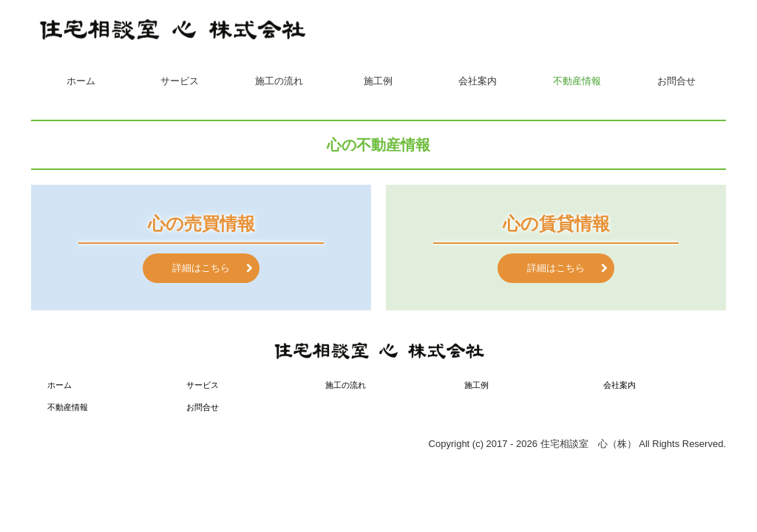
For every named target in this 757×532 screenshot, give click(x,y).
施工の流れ (279, 81)
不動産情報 (577, 81)
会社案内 (478, 81)
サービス (180, 81)
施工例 (378, 81)
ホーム (81, 81)
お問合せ (676, 81)
